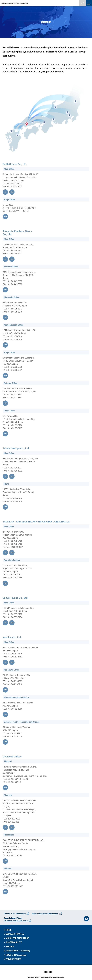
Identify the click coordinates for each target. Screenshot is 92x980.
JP (83, 3)
